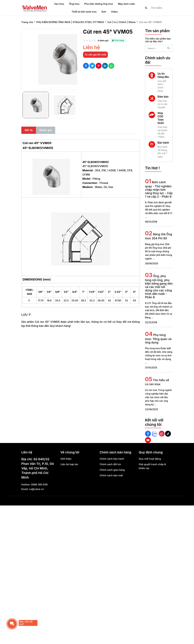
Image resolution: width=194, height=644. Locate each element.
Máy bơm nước (127, 4)
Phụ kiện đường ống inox (99, 4)
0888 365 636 (39, 485)
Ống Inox (74, 4)
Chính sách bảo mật (111, 475)
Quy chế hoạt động (150, 459)
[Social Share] (86, 66)
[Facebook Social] (148, 434)
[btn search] (146, 8)
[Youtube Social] (148, 440)
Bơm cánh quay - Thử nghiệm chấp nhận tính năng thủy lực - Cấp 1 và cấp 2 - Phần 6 (159, 189)
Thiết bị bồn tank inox (84, 12)
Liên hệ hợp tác (69, 464)
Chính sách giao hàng (112, 470)
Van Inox (59, 4)
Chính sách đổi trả (110, 464)
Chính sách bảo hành (112, 459)
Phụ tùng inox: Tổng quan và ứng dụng (158, 339)
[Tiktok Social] (168, 434)
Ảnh (104, 12)
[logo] (34, 8)
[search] (156, 8)
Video (114, 12)
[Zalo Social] (155, 434)
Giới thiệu (66, 459)
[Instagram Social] (162, 434)
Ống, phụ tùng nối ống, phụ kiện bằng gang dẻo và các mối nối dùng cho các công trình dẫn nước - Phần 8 (159, 287)
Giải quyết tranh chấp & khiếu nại (152, 466)
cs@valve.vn (36, 489)
